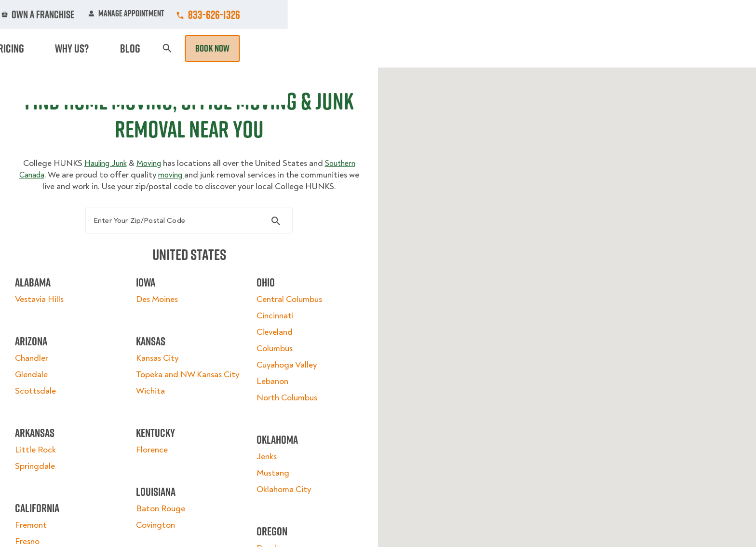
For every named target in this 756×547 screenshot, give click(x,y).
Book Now (681, 48)
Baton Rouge (165, 541)
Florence (156, 482)
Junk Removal (303, 48)
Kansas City (162, 379)
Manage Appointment (595, 14)
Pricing (523, 48)
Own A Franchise (512, 14)
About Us (447, 14)
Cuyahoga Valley (282, 386)
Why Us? (568, 48)
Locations (394, 14)
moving (228, 184)
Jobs (253, 14)
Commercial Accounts (319, 14)
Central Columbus (285, 320)
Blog (607, 48)
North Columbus (283, 418)
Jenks (262, 477)
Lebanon (268, 402)
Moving (247, 48)
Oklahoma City (279, 510)
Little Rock (49, 471)
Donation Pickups (379, 48)
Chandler (46, 379)
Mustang (269, 494)
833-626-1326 (682, 14)
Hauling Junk (120, 172)
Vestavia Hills (53, 320)
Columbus (270, 369)
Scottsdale (49, 412)
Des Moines (161, 320)
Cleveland (270, 353)
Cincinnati (271, 336)
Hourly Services (461, 48)
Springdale (49, 487)
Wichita (155, 423)
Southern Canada (68, 184)
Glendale (45, 395)
